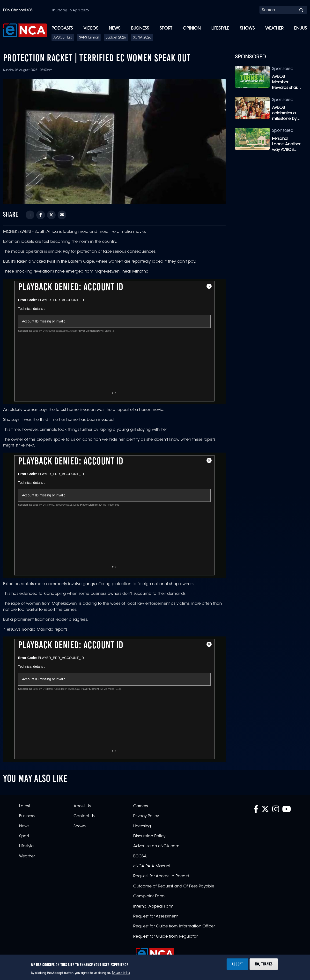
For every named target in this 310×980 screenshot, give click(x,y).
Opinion (192, 28)
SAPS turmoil (89, 38)
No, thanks (264, 964)
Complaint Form (149, 896)
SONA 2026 (142, 38)
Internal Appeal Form (153, 907)
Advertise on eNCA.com (156, 846)
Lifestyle (220, 28)
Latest (25, 806)
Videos (91, 28)
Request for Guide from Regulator (165, 937)
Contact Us (84, 816)
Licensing (142, 826)
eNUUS (300, 28)
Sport (166, 28)
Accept (237, 964)
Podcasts (62, 28)
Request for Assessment (155, 917)
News (114, 28)
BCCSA (140, 856)
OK (114, 393)
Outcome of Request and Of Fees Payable (174, 886)
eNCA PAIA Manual (152, 866)
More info (121, 973)
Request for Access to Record (161, 876)
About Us (82, 806)
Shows (247, 28)
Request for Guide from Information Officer (174, 926)
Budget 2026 (116, 38)
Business (140, 28)
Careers (140, 806)
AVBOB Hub (63, 38)
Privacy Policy (146, 816)
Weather (274, 28)
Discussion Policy (149, 836)
